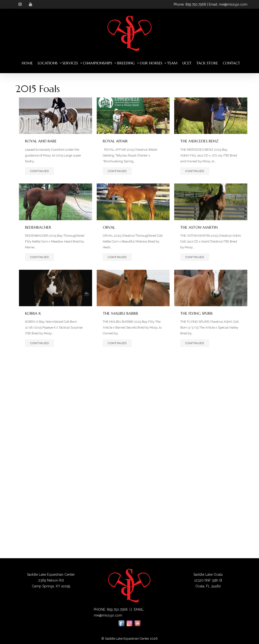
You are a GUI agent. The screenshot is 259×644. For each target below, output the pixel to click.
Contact (231, 63)
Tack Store (207, 63)
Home (27, 63)
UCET (187, 63)
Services (70, 63)
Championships (98, 63)
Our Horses (151, 63)
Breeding (126, 63)
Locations (48, 63)
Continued (39, 171)
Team (172, 63)
